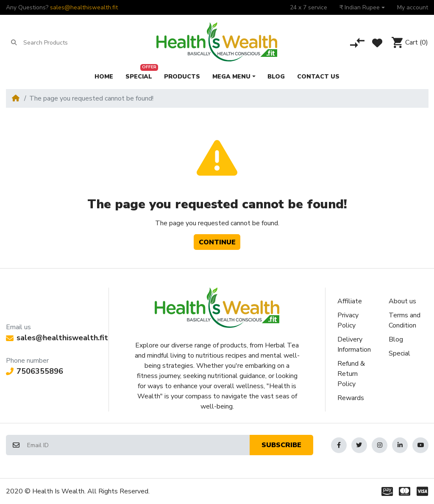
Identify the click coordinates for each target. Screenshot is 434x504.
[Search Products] (56, 43)
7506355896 (35, 371)
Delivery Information (354, 344)
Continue (217, 242)
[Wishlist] (377, 43)
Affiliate (350, 301)
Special (399, 353)
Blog (396, 339)
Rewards (351, 398)
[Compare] (357, 43)
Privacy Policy (348, 320)
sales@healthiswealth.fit (84, 7)
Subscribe (281, 445)
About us (402, 301)
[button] (362, 7)
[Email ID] (138, 445)
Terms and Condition (405, 320)
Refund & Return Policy (351, 374)
